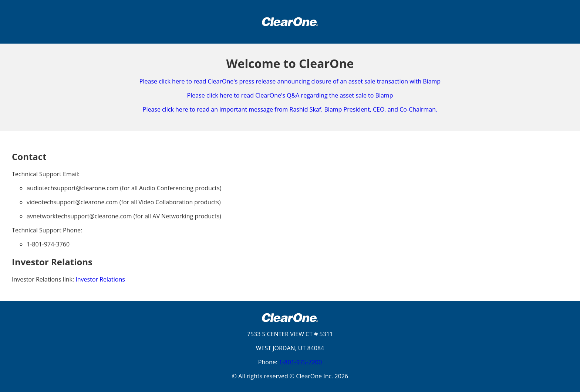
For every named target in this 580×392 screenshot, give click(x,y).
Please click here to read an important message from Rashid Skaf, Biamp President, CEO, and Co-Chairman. (290, 109)
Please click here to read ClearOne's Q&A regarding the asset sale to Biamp (290, 95)
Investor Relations (100, 279)
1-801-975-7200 (300, 362)
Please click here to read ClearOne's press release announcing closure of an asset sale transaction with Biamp (290, 81)
